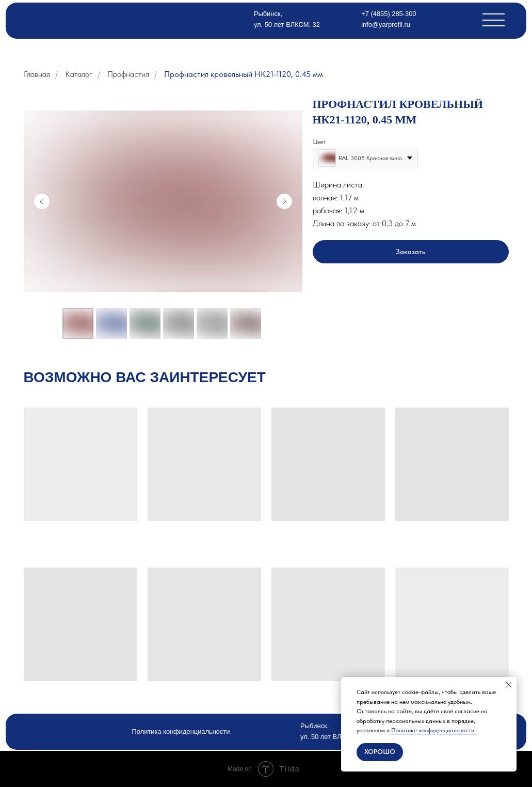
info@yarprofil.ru (386, 25)
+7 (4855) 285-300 (389, 14)
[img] (74, 19)
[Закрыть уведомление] (509, 685)
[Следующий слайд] (284, 201)
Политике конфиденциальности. (433, 730)
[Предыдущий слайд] (42, 201)
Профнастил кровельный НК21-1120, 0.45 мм (244, 74)
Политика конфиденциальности (181, 731)
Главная (37, 74)
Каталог (79, 74)
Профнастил (128, 74)
